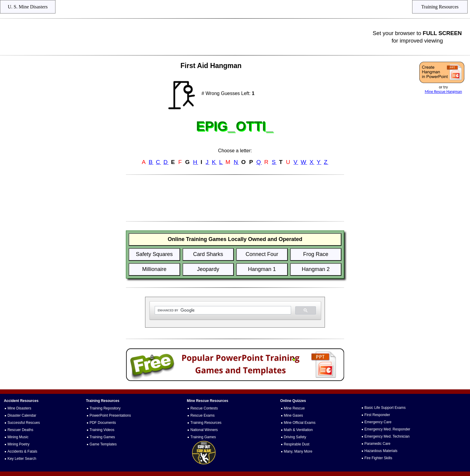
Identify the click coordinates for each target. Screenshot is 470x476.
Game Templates (103, 444)
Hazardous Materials (381, 451)
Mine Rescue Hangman (443, 92)
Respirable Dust (297, 444)
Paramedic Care (378, 444)
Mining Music (18, 437)
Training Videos (102, 430)
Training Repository (105, 408)
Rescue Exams (202, 415)
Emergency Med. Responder (387, 429)
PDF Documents (103, 423)
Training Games (102, 437)
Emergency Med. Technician (387, 436)
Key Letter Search (22, 459)
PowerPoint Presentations (110, 415)
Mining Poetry (18, 444)
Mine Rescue (294, 408)
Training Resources (206, 423)
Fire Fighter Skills (378, 458)
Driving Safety (295, 437)
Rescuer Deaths (20, 430)
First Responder (377, 415)
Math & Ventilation (298, 430)
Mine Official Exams (300, 423)
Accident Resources (21, 401)
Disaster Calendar (22, 415)
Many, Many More (298, 451)
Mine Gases (293, 415)
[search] (222, 310)
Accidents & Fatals (22, 451)
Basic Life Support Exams (385, 408)
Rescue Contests (204, 408)
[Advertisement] (187, 37)
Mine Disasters (19, 408)
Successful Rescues (24, 423)
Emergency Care (378, 422)
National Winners (204, 430)
